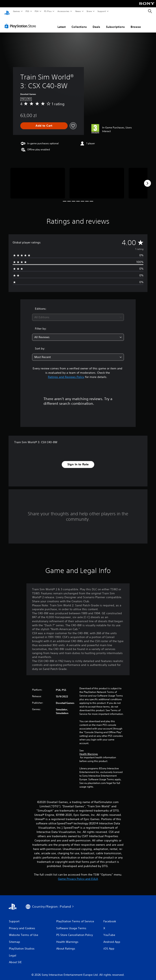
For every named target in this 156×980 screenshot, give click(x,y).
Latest (62, 23)
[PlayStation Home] (7, 11)
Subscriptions (115, 23)
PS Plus (48, 11)
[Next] (147, 179)
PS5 (27, 11)
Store (89, 11)
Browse (136, 23)
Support (101, 11)
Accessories (63, 11)
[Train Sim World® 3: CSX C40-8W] (38, 179)
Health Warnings (89, 750)
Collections (79, 23)
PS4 (37, 11)
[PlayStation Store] (21, 22)
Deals (96, 23)
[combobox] (78, 313)
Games (16, 11)
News (78, 11)
